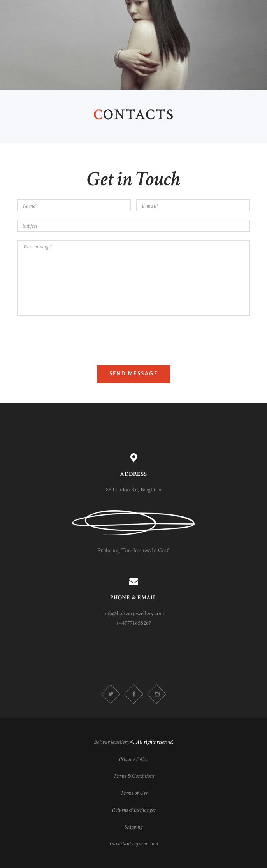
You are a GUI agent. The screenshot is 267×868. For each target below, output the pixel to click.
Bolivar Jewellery (112, 742)
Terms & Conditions (134, 776)
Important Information (134, 844)
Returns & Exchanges (133, 810)
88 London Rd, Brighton (134, 490)
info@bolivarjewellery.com (134, 614)
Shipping (133, 827)
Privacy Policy (133, 759)
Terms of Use (134, 793)
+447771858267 (133, 623)
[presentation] (76, 339)
